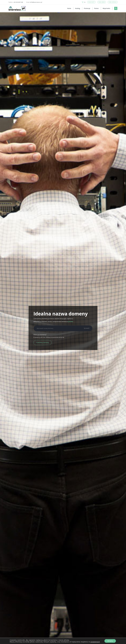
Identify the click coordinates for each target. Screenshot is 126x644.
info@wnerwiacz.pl (36, 2)
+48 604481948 (18, 2)
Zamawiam (26, 576)
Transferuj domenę (43, 343)
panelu (71, 322)
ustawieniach (95, 642)
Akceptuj (110, 641)
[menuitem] (69, 8)
